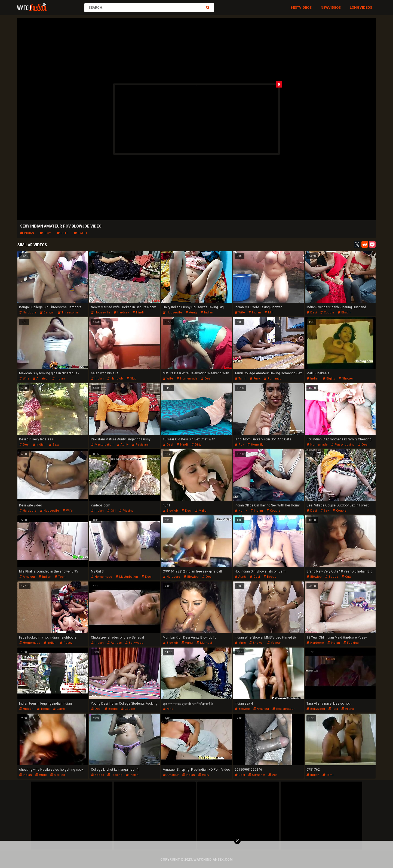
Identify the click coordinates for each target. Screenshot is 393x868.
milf (269, 312)
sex (325, 511)
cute (62, 233)
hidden (26, 709)
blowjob (170, 511)
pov (239, 445)
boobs (270, 577)
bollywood (134, 643)
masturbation (102, 445)
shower (346, 379)
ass (273, 775)
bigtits (329, 379)
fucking (351, 643)
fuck (255, 379)
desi (312, 312)
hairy (204, 775)
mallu (201, 511)
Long (355, 7)
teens (43, 709)
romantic (273, 379)
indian (27, 233)
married (58, 775)
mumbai (204, 643)
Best (295, 7)
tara (333, 709)
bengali (47, 312)
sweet (81, 233)
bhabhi (344, 312)
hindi (138, 312)
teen (60, 577)
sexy (45, 233)
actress (114, 643)
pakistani (140, 445)
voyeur (274, 643)
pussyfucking (343, 445)
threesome (68, 312)
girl (111, 511)
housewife (101, 312)
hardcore (28, 312)
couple (327, 312)
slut (131, 379)
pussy (66, 643)
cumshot (257, 775)
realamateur (283, 709)
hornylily (255, 445)
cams (59, 709)
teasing (115, 775)
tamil (240, 379)
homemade (187, 379)
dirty (196, 445)
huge (41, 775)
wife (240, 312)
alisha (348, 709)
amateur (41, 379)
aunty (191, 312)
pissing (126, 511)
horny (241, 511)
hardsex (121, 312)
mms (240, 643)
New (324, 7)
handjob (115, 379)
